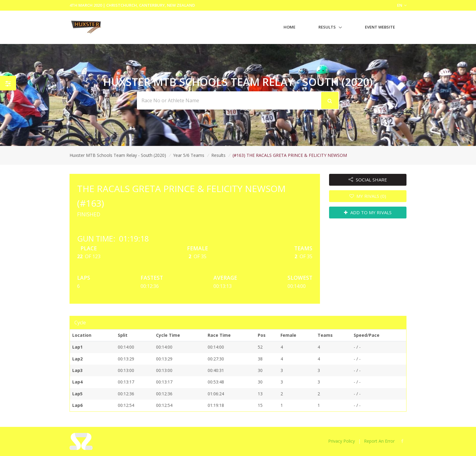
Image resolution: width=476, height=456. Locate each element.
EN (402, 5)
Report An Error (379, 441)
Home (289, 27)
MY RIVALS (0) (368, 196)
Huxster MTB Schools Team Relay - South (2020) (118, 155)
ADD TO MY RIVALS (368, 212)
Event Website (380, 27)
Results (327, 27)
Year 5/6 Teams (189, 155)
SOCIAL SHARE (368, 180)
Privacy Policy (342, 441)
